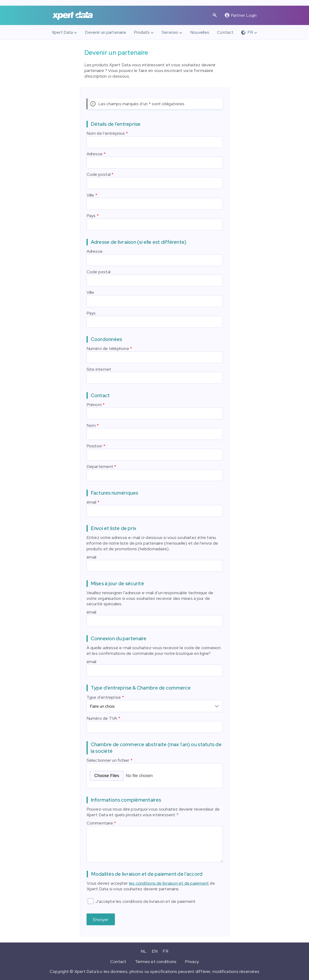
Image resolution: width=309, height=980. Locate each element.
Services (170, 32)
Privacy (192, 961)
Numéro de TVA (102, 717)
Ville (90, 195)
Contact (225, 32)
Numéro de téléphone (108, 348)
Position (94, 446)
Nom (91, 425)
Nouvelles (200, 32)
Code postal (98, 174)
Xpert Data (62, 32)
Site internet (99, 369)
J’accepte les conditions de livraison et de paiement (146, 901)
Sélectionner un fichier (108, 759)
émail (91, 502)
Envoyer (101, 919)
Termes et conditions (156, 961)
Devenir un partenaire (105, 32)
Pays (91, 216)
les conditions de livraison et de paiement (169, 882)
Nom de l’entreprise (106, 133)
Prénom (94, 405)
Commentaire (100, 822)
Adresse (95, 154)
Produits (142, 32)
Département (100, 466)
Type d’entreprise (104, 697)
